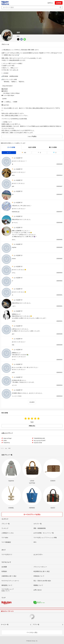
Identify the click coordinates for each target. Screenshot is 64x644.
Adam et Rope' (8, 438)
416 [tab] (24, 153)
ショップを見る (32, 136)
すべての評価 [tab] (11, 147)
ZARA (5, 441)
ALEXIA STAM (38, 443)
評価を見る (32, 426)
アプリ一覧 (36, 625)
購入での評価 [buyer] (53, 147)
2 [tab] (39, 153)
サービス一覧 (5, 625)
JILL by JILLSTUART (40, 441)
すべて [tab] (9, 153)
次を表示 (32, 402)
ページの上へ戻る (32, 632)
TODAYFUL (7, 443)
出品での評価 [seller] (32, 147)
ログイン (50, 3)
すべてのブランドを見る (32, 514)
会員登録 (59, 3)
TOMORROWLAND (39, 438)
